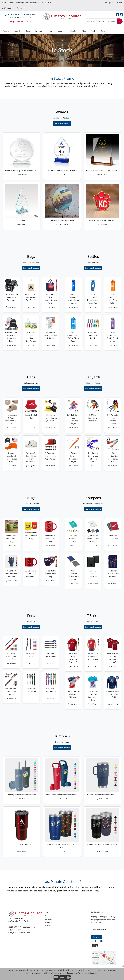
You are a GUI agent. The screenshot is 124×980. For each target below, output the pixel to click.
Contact (48, 919)
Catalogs (20, 3)
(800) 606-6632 (29, 14)
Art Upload (7, 8)
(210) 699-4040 (12, 14)
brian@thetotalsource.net (21, 17)
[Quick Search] (90, 21)
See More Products (62, 123)
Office (85, 31)
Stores (12, 3)
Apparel (7, 31)
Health (74, 31)
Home (5, 3)
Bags (29, 31)
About (47, 915)
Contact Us (47, 3)
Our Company (31, 3)
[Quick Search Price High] (112, 21)
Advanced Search (49, 924)
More (104, 31)
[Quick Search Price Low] (102, 21)
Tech (94, 31)
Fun (51, 31)
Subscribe (97, 937)
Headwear (62, 31)
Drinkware (40, 31)
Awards (19, 31)
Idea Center (18, 8)
